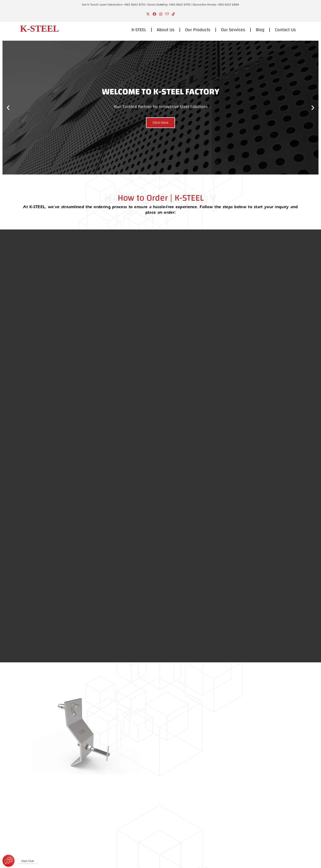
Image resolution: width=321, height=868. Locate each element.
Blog (260, 30)
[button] (8, 108)
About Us (166, 30)
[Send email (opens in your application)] (167, 14)
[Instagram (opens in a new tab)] (161, 14)
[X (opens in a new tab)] (148, 14)
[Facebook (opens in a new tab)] (154, 14)
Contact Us (285, 30)
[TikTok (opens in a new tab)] (173, 14)
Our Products (198, 30)
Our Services (233, 30)
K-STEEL (139, 30)
